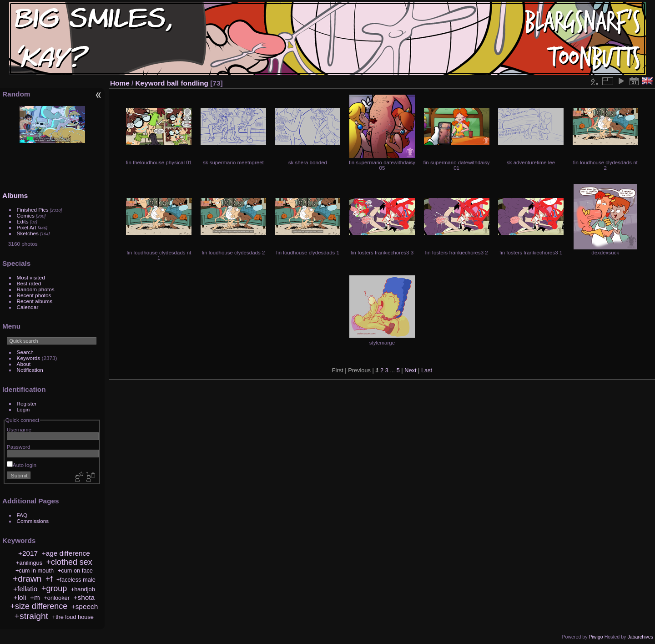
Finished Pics (33, 210)
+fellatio (25, 589)
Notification (30, 370)
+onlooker (57, 598)
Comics (26, 216)
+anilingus (29, 563)
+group (54, 588)
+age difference (66, 553)
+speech (85, 606)
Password (19, 447)
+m (35, 597)
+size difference (39, 606)
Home (120, 83)
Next (410, 370)
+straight (31, 616)
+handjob (83, 589)
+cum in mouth (35, 570)
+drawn (27, 579)
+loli (20, 597)
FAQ (22, 515)
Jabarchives (640, 637)
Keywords (29, 358)
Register (27, 403)
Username (19, 429)
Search (25, 352)
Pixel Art (27, 227)
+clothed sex (69, 562)
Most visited (31, 277)
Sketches (28, 233)
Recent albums (35, 301)
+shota (84, 597)
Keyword (150, 83)
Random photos (36, 289)
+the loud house (73, 617)
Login (23, 409)
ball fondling (188, 83)
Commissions (33, 521)
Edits (23, 221)
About (24, 364)
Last (427, 370)
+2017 (28, 553)
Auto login (22, 465)
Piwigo (596, 637)
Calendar (28, 307)
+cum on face (75, 570)
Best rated (29, 283)
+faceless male (76, 580)
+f (49, 579)
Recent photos (34, 295)
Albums (15, 195)
